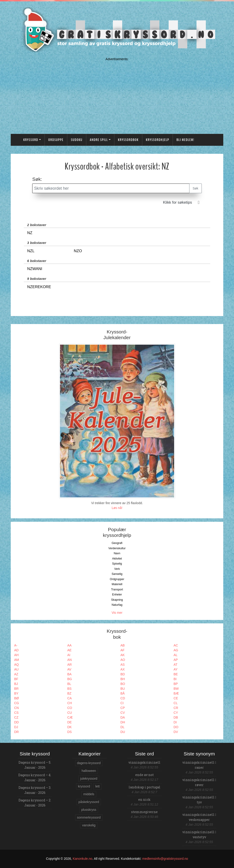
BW (176, 689)
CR (176, 708)
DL (122, 727)
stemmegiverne (144, 812)
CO (70, 708)
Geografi (117, 543)
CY (176, 713)
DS (70, 732)
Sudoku (77, 140)
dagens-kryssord (89, 763)
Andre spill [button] (99, 140)
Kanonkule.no (82, 859)
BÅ (123, 693)
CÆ (70, 717)
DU (123, 732)
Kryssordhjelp (157, 140)
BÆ (176, 693)
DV (176, 732)
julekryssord (89, 779)
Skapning (117, 600)
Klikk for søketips (177, 202)
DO (176, 727)
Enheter (117, 595)
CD (123, 698)
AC (176, 645)
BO (123, 684)
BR (16, 689)
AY (176, 669)
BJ (16, 684)
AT (176, 665)
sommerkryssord (89, 817)
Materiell (117, 584)
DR (16, 732)
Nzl (31, 251)
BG (70, 679)
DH (123, 722)
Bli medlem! (185, 140)
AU (16, 669)
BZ (69, 693)
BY (16, 693)
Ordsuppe (56, 140)
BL (69, 684)
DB (176, 717)
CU (70, 713)
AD (16, 650)
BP (176, 684)
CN (16, 708)
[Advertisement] (117, 95)
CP (123, 708)
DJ (16, 727)
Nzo (78, 251)
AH (16, 655)
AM (17, 660)
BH (123, 679)
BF (16, 679)
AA (70, 645)
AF (122, 650)
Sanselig (117, 574)
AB (123, 645)
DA (123, 717)
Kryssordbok (128, 140)
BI (175, 679)
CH (70, 703)
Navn (117, 553)
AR (70, 665)
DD (16, 722)
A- (16, 645)
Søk (195, 188)
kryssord (84, 786)
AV (69, 669)
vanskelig (89, 825)
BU (123, 689)
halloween (89, 771)
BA (70, 674)
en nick (144, 799)
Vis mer (117, 613)
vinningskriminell (144, 762)
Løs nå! (117, 508)
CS (16, 713)
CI (122, 703)
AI (69, 655)
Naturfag (117, 605)
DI (175, 722)
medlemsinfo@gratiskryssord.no (165, 859)
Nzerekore (39, 287)
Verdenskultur (117, 548)
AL (176, 655)
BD (123, 674)
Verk (117, 569)
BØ (16, 698)
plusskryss (89, 810)
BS (70, 689)
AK (123, 655)
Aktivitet (117, 559)
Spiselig (117, 564)
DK (70, 727)
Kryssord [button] (31, 140)
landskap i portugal (145, 787)
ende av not (145, 775)
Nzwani (35, 269)
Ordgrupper (117, 579)
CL (176, 703)
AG (176, 650)
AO (123, 660)
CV (123, 713)
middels (89, 794)
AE (70, 650)
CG (17, 703)
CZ (16, 717)
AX (123, 669)
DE (70, 722)
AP (176, 660)
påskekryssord (89, 802)
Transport (117, 589)
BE (176, 674)
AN (70, 660)
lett (97, 786)
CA (70, 698)
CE (176, 698)
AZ (16, 674)
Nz (30, 233)
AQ (16, 665)
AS (123, 665)
